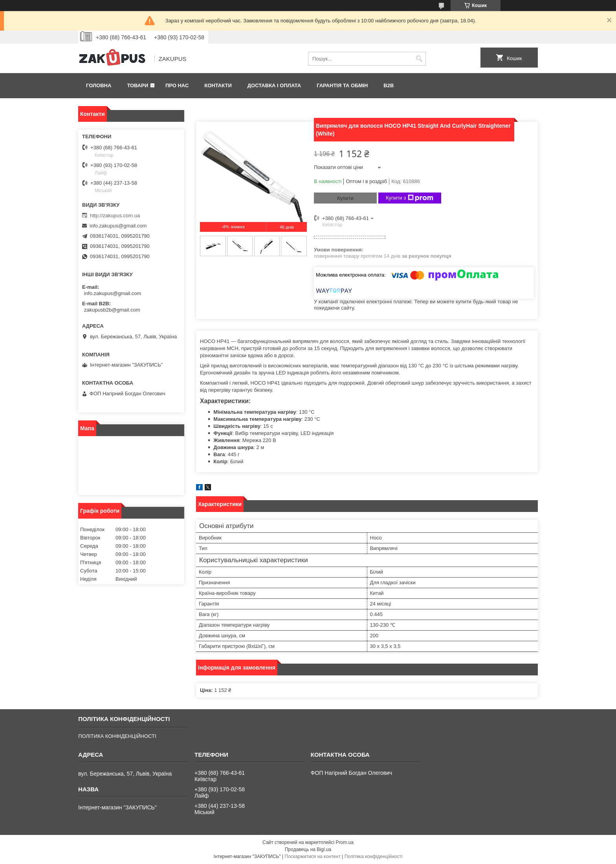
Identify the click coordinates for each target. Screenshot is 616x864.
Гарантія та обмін (342, 85)
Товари (137, 85)
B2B (389, 85)
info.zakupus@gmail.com (118, 226)
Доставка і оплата (274, 85)
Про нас (177, 85)
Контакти (218, 85)
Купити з (410, 198)
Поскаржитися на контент (313, 857)
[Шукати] (419, 59)
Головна (99, 85)
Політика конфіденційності (374, 857)
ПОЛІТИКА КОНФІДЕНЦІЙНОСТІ (117, 736)
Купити (345, 198)
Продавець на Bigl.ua (308, 849)
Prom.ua (345, 842)
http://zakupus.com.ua (115, 216)
